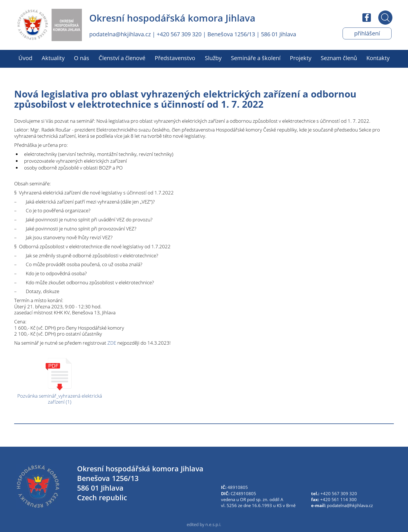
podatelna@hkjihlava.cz (120, 34)
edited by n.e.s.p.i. (204, 524)
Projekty (301, 58)
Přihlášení (367, 33)
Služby (213, 58)
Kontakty (378, 58)
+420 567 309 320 (179, 34)
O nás (82, 58)
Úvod (25, 58)
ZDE (112, 343)
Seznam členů (339, 58)
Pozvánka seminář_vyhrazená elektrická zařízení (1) (60, 399)
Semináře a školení (256, 58)
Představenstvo (175, 58)
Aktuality (53, 58)
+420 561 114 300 (338, 499)
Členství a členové (122, 58)
